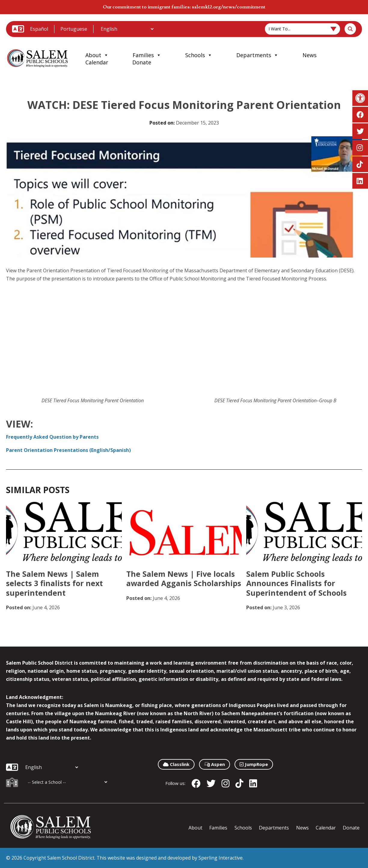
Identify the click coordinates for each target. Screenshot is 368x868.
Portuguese (74, 29)
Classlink (176, 764)
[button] (360, 98)
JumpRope (254, 764)
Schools (199, 55)
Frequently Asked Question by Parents (52, 437)
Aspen (215, 764)
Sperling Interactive (221, 858)
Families (147, 55)
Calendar (97, 62)
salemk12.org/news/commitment (229, 7)
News (310, 55)
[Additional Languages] (127, 29)
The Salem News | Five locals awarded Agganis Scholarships (184, 578)
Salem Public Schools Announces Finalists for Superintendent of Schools (296, 583)
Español (39, 29)
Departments (257, 55)
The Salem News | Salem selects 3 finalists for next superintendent (54, 583)
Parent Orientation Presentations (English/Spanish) (68, 450)
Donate (142, 62)
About (97, 55)
